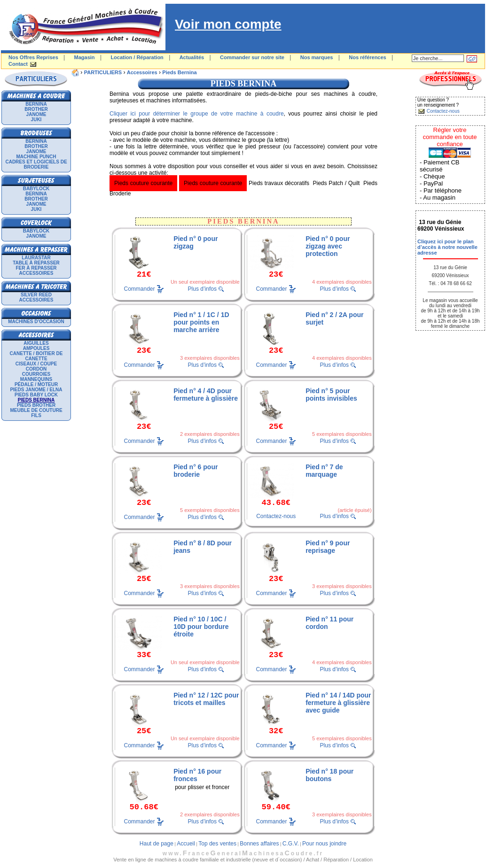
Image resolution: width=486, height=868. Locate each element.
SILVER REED (36, 295)
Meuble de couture (36, 410)
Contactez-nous (276, 516)
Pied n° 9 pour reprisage (328, 547)
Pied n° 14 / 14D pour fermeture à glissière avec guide (338, 703)
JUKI (36, 120)
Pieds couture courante (143, 183)
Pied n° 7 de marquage (324, 471)
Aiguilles (36, 343)
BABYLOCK (36, 189)
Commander (140, 288)
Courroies (36, 374)
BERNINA (36, 104)
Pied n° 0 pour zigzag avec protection (328, 246)
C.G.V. (291, 844)
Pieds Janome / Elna (36, 390)
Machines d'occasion (36, 322)
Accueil (186, 844)
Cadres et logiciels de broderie (36, 164)
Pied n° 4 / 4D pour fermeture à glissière (206, 395)
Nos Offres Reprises (33, 57)
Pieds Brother (36, 405)
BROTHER (36, 109)
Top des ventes (217, 844)
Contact (18, 64)
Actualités (192, 57)
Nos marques (317, 57)
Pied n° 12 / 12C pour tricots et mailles (206, 699)
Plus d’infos (202, 289)
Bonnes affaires (259, 844)
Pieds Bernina (179, 72)
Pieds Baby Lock (36, 395)
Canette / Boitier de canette (36, 356)
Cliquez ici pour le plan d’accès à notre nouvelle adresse (447, 247)
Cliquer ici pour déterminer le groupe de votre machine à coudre (197, 114)
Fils (36, 415)
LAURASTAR (36, 258)
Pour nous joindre (324, 844)
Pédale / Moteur (36, 384)
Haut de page (157, 844)
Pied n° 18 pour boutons (329, 775)
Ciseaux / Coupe (36, 364)
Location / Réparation (137, 57)
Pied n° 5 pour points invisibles (331, 395)
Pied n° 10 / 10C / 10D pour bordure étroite (201, 627)
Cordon (36, 369)
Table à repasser (36, 263)
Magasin (85, 57)
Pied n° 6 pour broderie (196, 471)
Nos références (368, 57)
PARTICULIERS (103, 72)
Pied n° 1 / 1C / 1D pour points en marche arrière (201, 322)
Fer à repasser (36, 268)
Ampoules (36, 348)
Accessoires (36, 273)
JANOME (36, 114)
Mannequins (36, 379)
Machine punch (36, 157)
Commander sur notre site (252, 57)
